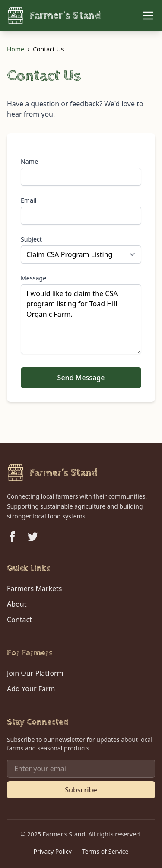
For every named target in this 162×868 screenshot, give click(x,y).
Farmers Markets (34, 588)
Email (29, 200)
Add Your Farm (31, 689)
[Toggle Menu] (148, 16)
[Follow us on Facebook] (12, 537)
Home (16, 49)
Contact (19, 620)
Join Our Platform (35, 673)
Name (29, 161)
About (17, 604)
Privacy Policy (53, 851)
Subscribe (81, 790)
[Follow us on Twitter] (33, 537)
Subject (31, 239)
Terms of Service (105, 851)
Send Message (81, 378)
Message (33, 278)
